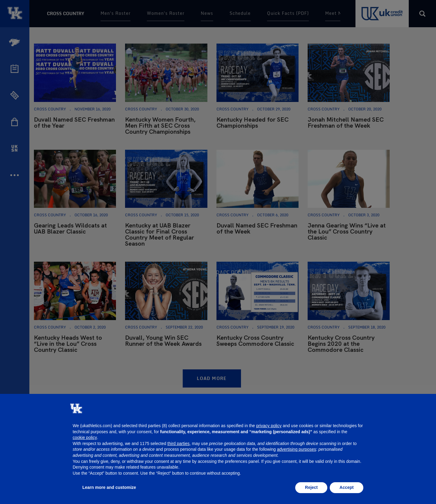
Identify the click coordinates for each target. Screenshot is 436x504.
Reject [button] (311, 487)
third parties (178, 443)
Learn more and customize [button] (109, 487)
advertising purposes (297, 449)
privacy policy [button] (269, 426)
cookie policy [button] (85, 437)
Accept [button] (347, 487)
